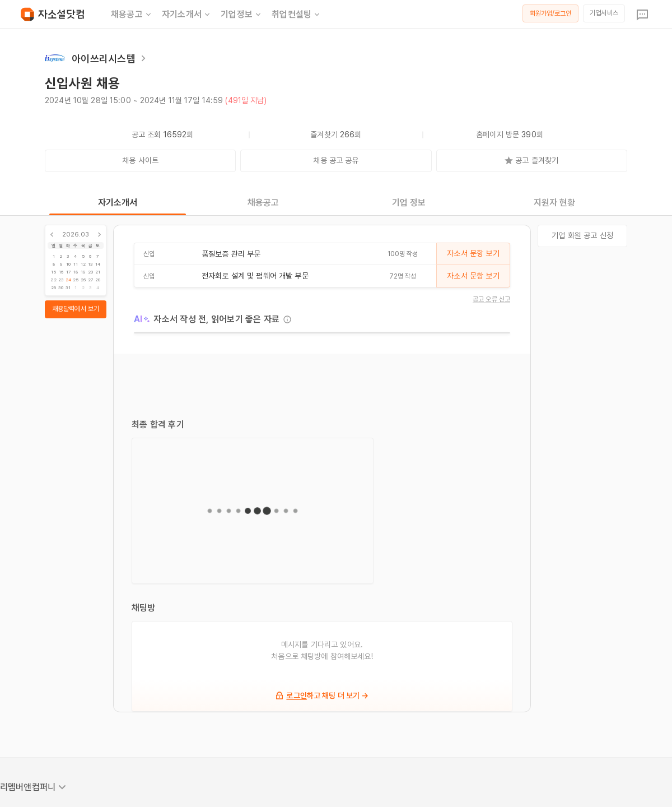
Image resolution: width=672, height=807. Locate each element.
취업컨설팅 (297, 15)
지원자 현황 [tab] (555, 203)
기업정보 (242, 15)
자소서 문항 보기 (473, 253)
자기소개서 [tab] (118, 203)
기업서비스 (604, 13)
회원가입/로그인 (551, 13)
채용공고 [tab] (263, 203)
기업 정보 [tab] (409, 203)
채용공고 (132, 15)
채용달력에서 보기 (76, 309)
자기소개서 (187, 15)
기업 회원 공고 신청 (582, 235)
